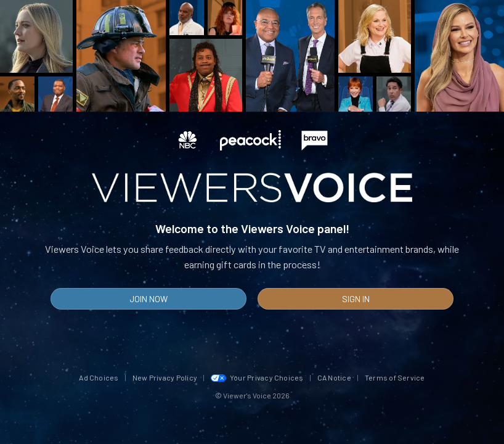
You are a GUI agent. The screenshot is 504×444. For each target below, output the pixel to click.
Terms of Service (395, 377)
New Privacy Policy (165, 377)
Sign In (356, 299)
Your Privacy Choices (257, 377)
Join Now (148, 299)
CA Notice (334, 377)
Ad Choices (99, 377)
